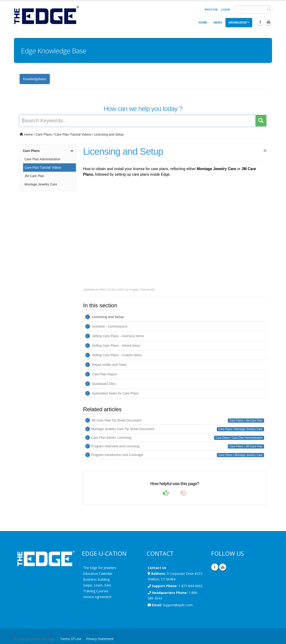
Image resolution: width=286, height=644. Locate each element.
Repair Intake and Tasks (109, 365)
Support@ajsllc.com (178, 605)
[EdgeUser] (46, 16)
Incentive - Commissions (110, 326)
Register (211, 9)
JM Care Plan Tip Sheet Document (116, 420)
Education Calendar (98, 574)
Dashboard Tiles (104, 384)
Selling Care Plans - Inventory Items (118, 336)
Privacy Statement (100, 639)
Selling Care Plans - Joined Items (116, 346)
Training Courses (96, 591)
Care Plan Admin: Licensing (111, 438)
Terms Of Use (71, 639)
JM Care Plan (34, 176)
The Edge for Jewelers (100, 568)
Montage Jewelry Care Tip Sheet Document (123, 429)
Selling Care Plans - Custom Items (117, 355)
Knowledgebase (35, 79)
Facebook (215, 567)
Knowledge (239, 22)
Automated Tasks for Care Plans (115, 393)
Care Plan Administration (42, 159)
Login (226, 9)
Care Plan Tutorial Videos (73, 134)
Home (203, 22)
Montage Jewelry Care (41, 184)
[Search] (253, 10)
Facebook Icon (260, 22)
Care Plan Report (105, 374)
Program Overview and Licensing (115, 446)
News (218, 22)
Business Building (96, 579)
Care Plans (44, 134)
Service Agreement (97, 597)
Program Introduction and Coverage (117, 455)
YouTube (223, 567)
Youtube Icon (269, 22)
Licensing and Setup (109, 134)
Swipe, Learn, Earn (97, 585)
